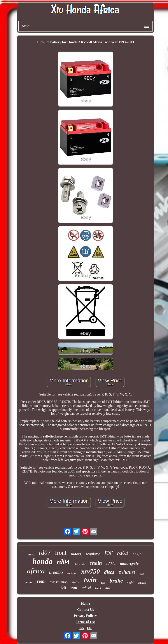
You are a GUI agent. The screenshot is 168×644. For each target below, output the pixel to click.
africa (36, 571)
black (98, 588)
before (76, 554)
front (61, 553)
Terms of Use (85, 622)
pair (74, 587)
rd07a (111, 563)
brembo (56, 572)
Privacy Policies (86, 616)
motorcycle (129, 563)
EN (82, 628)
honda (42, 561)
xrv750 (90, 571)
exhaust (127, 572)
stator (76, 582)
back (142, 574)
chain (96, 563)
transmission (59, 582)
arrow (28, 582)
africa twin (80, 564)
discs (109, 572)
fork (103, 583)
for (109, 552)
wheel (87, 588)
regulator (93, 554)
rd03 (123, 553)
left (63, 587)
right (130, 582)
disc (108, 588)
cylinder (142, 583)
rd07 (45, 553)
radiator (72, 573)
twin (90, 580)
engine (138, 554)
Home (86, 603)
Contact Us (86, 610)
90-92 (31, 554)
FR (89, 628)
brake (116, 581)
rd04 (63, 562)
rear (41, 581)
